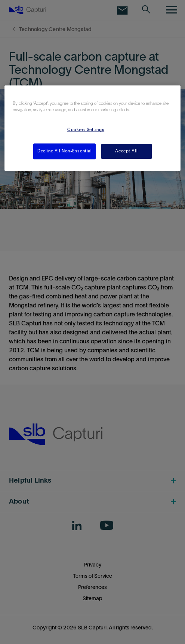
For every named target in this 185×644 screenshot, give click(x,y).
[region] (92, 128)
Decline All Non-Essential (64, 151)
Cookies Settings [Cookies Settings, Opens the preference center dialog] (86, 130)
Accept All (126, 151)
